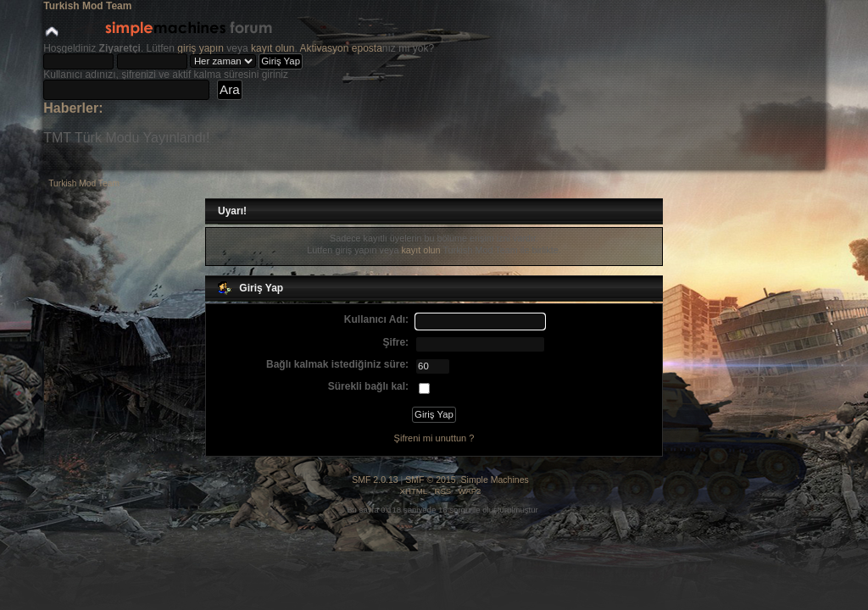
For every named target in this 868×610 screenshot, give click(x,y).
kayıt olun (273, 48)
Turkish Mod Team (87, 6)
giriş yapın (200, 48)
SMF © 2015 (430, 480)
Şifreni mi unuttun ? (434, 438)
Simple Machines (495, 480)
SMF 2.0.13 (375, 480)
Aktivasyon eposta (340, 48)
